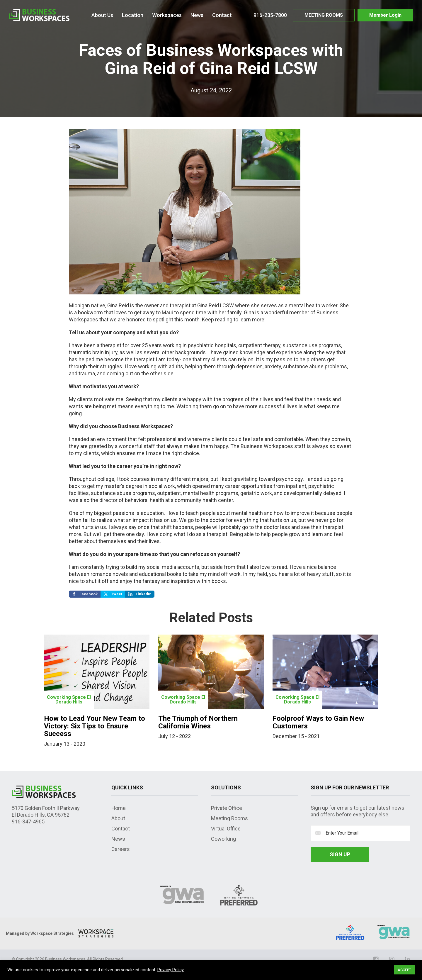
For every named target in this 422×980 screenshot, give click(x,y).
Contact (121, 829)
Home (119, 808)
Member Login (385, 15)
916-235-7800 (270, 15)
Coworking (223, 839)
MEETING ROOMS (324, 15)
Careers (121, 849)
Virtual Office (226, 829)
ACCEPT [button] (404, 970)
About (118, 818)
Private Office (227, 808)
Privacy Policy (171, 970)
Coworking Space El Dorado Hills (69, 700)
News (118, 839)
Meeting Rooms (229, 818)
